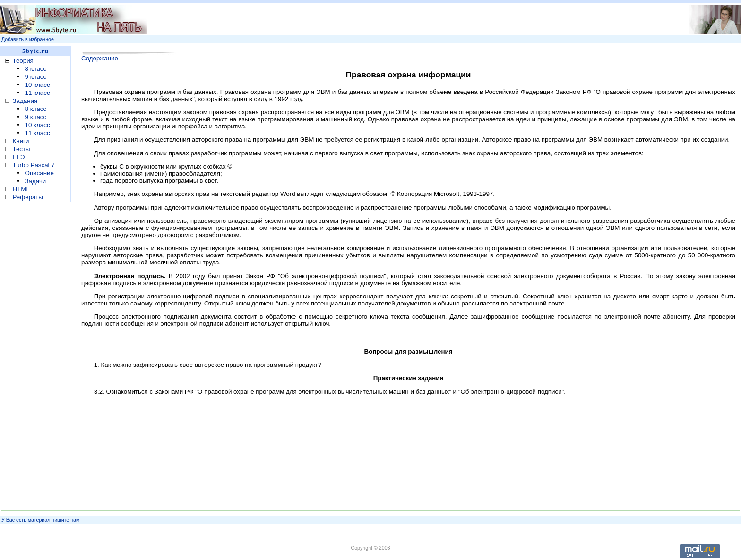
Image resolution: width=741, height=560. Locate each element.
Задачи (36, 181)
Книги (21, 141)
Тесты (22, 149)
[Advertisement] (38, 354)
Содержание (100, 58)
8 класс (36, 69)
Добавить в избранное (28, 39)
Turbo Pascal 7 (34, 165)
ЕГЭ (19, 157)
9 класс (36, 77)
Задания (25, 101)
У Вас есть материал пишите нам (40, 520)
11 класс (38, 93)
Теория (23, 61)
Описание (39, 173)
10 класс (38, 85)
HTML (21, 189)
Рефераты (28, 197)
